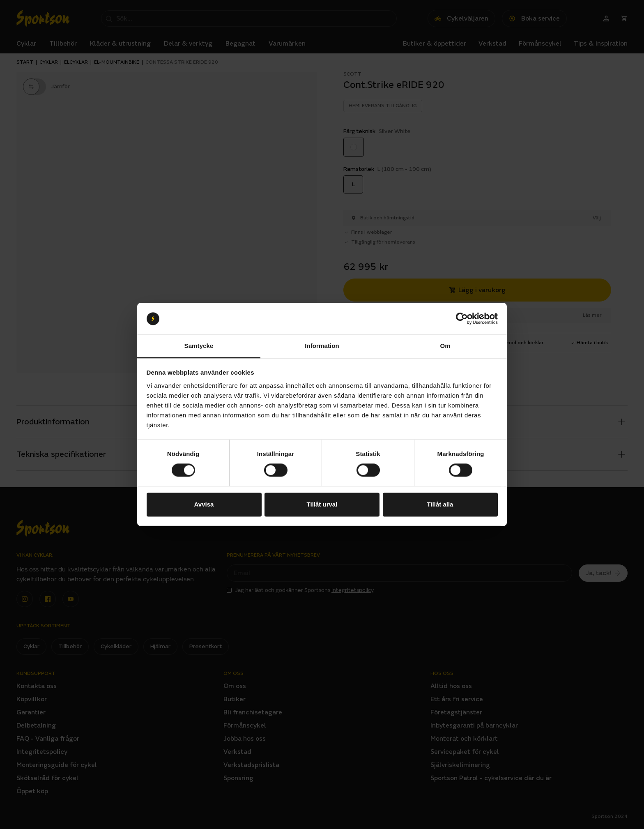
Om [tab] (445, 346)
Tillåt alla (440, 504)
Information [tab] (322, 346)
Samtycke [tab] (199, 346)
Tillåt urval (322, 504)
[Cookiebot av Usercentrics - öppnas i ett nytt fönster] (462, 319)
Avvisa (204, 504)
